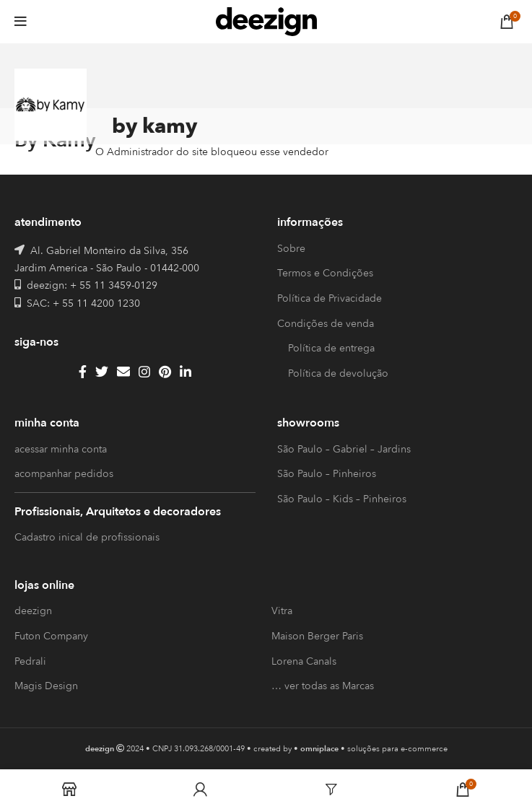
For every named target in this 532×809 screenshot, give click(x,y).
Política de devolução (338, 373)
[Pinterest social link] (165, 372)
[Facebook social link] (83, 372)
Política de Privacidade (330, 298)
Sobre (291, 249)
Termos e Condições (325, 273)
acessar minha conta (61, 449)
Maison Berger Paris (317, 636)
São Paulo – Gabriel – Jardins (344, 449)
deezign (33, 611)
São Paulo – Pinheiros (327, 474)
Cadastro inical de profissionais (87, 537)
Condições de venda (326, 324)
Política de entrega (331, 348)
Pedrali (30, 661)
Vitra (282, 611)
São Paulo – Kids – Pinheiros (342, 499)
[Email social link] (123, 372)
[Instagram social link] (144, 372)
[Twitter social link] (102, 372)
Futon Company (51, 636)
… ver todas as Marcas (323, 686)
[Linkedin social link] (186, 372)
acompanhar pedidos (64, 474)
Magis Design (46, 686)
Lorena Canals (304, 661)
